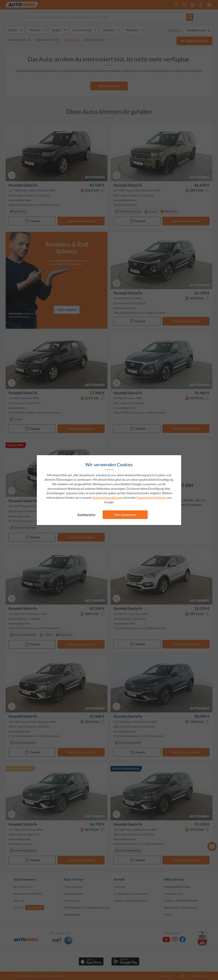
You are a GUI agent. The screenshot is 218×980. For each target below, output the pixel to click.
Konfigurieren (86, 514)
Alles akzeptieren (125, 515)
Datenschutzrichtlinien (151, 498)
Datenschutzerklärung (107, 498)
